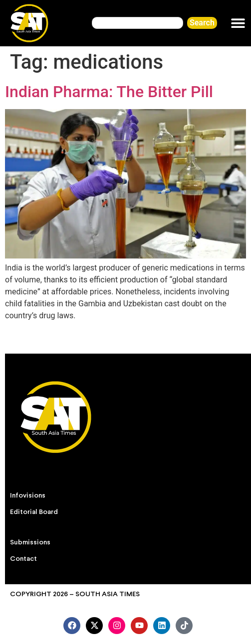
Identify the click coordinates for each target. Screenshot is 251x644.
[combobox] (137, 23)
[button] (238, 23)
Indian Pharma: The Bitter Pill (109, 92)
